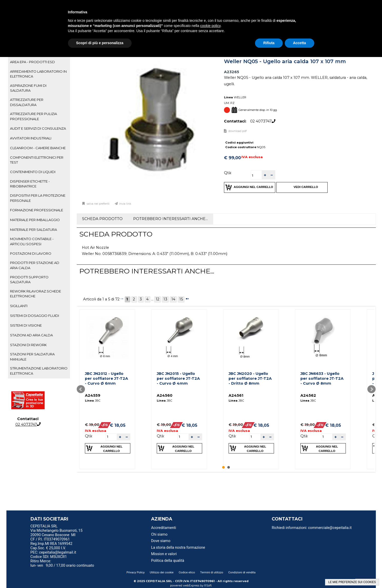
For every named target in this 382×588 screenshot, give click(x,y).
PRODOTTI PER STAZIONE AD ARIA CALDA (35, 265)
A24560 (165, 395)
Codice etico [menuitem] (187, 572)
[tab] (39, 62)
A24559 (93, 395)
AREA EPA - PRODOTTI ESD (32, 62)
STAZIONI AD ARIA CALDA (31, 335)
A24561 (236, 395)
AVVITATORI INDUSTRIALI (31, 138)
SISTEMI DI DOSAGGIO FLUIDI (35, 316)
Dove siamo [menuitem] (161, 541)
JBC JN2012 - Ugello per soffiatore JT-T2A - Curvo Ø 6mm (106, 378)
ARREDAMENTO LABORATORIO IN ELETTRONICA (38, 74)
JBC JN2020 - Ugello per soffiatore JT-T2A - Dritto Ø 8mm (250, 378)
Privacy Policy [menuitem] (136, 572)
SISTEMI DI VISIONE (26, 325)
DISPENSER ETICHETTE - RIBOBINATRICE (30, 184)
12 (158, 299)
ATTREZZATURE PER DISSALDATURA (27, 102)
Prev (81, 389)
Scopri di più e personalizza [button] (100, 43)
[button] (265, 175)
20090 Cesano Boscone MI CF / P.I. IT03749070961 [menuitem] (53, 537)
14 (173, 299)
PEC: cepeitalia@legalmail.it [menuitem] (55, 552)
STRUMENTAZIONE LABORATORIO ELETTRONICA (39, 371)
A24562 (308, 395)
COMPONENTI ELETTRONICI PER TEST (37, 160)
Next (371, 389)
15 (181, 299)
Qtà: (228, 173)
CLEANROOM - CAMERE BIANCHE (38, 148)
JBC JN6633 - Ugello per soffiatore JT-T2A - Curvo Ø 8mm (322, 378)
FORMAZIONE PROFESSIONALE (37, 210)
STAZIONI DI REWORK (28, 345)
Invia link (125, 204)
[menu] (73, 527)
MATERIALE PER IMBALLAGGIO (35, 220)
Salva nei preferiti (98, 204)
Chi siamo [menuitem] (159, 534)
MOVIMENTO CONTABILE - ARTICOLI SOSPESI (32, 241)
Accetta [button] (300, 43)
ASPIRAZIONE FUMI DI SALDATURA (28, 88)
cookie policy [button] (210, 26)
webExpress (191, 585)
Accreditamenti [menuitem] (164, 528)
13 (165, 299)
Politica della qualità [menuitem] (168, 561)
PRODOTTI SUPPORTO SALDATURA (29, 279)
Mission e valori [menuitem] (164, 554)
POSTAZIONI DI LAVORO (31, 253)
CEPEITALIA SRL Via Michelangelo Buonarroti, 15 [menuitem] (57, 528)
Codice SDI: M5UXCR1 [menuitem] (49, 557)
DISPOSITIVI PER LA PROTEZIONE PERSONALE (38, 198)
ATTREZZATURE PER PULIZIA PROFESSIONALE (33, 116)
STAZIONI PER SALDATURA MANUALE (32, 357)
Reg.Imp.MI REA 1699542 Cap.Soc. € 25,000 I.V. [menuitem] (51, 546)
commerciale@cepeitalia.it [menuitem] (330, 528)
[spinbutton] (256, 176)
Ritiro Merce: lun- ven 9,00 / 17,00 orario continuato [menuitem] (62, 563)
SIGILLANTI (19, 306)
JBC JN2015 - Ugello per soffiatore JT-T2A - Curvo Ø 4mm (178, 378)
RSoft (208, 585)
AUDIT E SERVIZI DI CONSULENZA (38, 128)
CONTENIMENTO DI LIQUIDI (33, 172)
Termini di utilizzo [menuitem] (212, 572)
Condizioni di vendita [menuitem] (242, 572)
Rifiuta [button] (269, 43)
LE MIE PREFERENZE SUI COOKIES (352, 582)
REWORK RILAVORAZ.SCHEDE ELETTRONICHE (36, 294)
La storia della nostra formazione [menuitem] (178, 548)
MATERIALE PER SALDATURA (33, 230)
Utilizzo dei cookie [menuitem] (162, 572)
